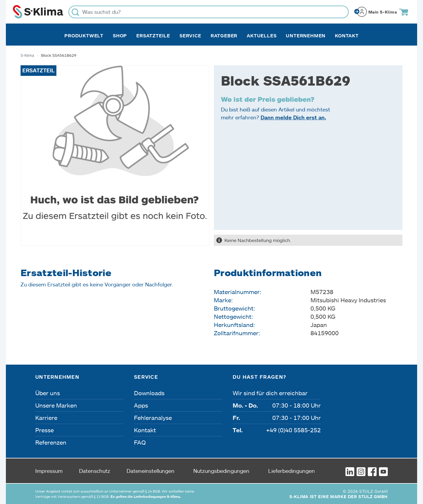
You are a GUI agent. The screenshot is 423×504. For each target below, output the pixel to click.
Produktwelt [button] (84, 36)
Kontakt (347, 36)
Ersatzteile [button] (153, 36)
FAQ (140, 442)
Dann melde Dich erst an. (293, 117)
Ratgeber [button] (224, 36)
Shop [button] (120, 36)
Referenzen (51, 442)
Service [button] (190, 36)
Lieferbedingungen (292, 471)
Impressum (49, 471)
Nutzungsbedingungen (221, 471)
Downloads (149, 393)
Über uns (48, 393)
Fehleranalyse (153, 418)
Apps (141, 405)
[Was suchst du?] (209, 12)
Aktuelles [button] (262, 36)
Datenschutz (95, 471)
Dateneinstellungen (151, 471)
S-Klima (27, 55)
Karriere (46, 418)
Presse (45, 430)
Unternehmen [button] (306, 36)
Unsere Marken (56, 405)
